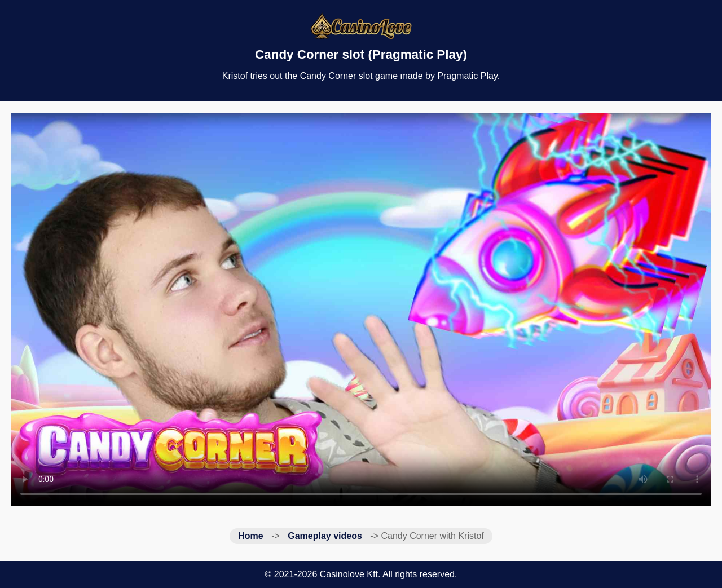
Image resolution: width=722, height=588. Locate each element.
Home (250, 536)
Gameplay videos (325, 536)
